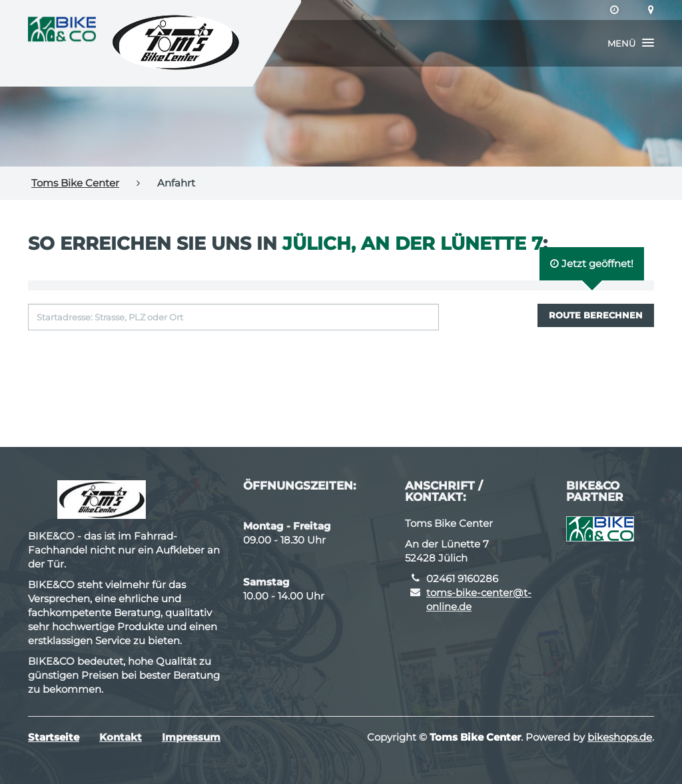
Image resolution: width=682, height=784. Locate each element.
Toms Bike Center (75, 183)
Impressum (191, 737)
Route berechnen (596, 315)
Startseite (54, 737)
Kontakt (121, 737)
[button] (631, 43)
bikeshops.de (620, 737)
